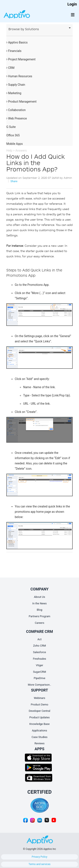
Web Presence (17, 118)
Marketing (14, 93)
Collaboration (16, 110)
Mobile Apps (15, 144)
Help (9, 151)
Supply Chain (16, 85)
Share (14, 181)
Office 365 (13, 135)
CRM (10, 68)
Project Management (21, 59)
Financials (14, 51)
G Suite (11, 127)
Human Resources (19, 76)
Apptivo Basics (17, 42)
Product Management (21, 102)
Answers (21, 151)
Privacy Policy (40, 857)
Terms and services (40, 864)
